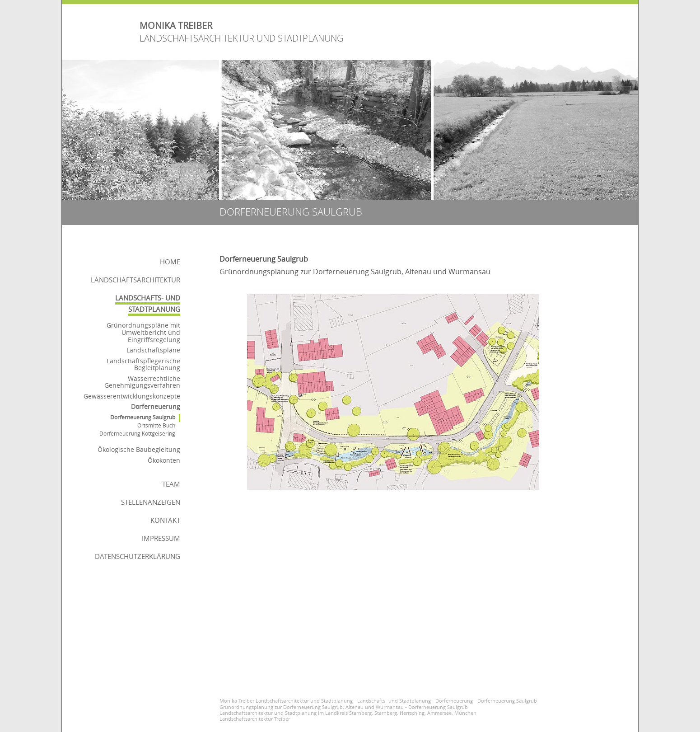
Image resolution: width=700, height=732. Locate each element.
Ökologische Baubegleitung (139, 449)
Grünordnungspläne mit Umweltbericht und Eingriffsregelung (143, 332)
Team (171, 484)
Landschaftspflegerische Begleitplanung (143, 364)
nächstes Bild (558, 386)
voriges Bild (228, 386)
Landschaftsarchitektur (135, 280)
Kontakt (165, 520)
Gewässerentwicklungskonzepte (132, 396)
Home (170, 262)
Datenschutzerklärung (138, 556)
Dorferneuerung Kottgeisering (137, 434)
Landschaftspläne (153, 350)
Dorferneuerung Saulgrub (143, 417)
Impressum (161, 538)
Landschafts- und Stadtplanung (148, 303)
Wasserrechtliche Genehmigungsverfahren (142, 382)
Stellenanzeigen (151, 502)
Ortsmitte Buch (156, 425)
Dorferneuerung (156, 406)
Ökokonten (164, 460)
